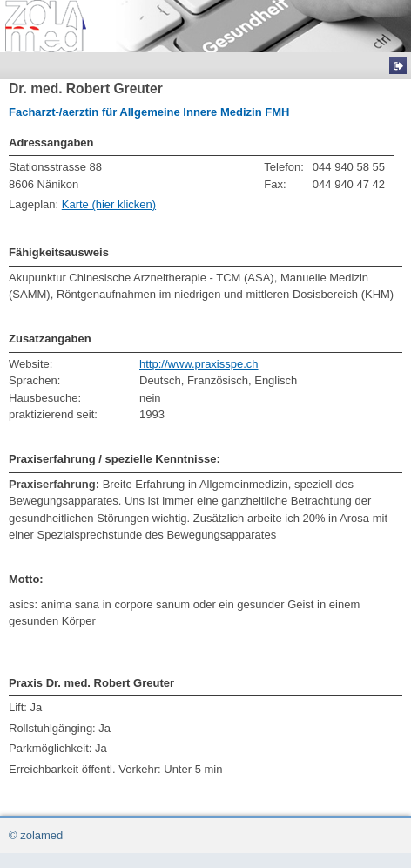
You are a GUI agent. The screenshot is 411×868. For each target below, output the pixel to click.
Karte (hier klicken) (109, 204)
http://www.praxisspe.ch (199, 364)
